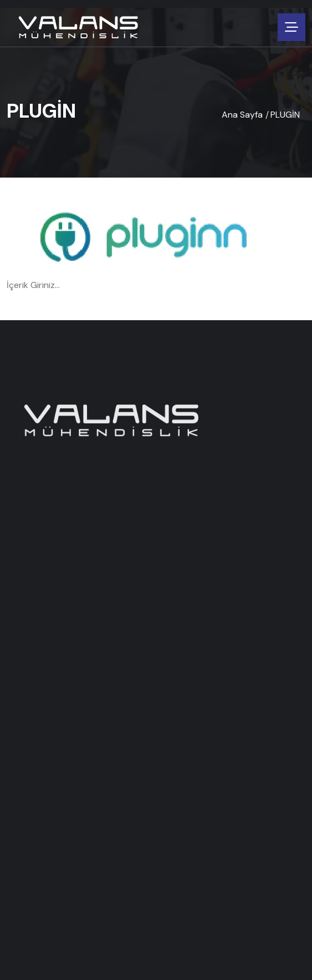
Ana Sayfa (242, 115)
